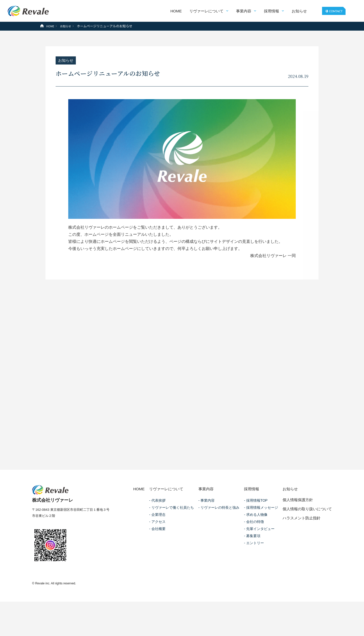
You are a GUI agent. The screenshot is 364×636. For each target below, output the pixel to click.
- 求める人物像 (256, 526)
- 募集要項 (252, 547)
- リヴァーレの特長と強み (219, 519)
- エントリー (254, 554)
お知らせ (298, 11)
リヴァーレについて (205, 11)
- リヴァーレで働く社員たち (172, 519)
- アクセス (157, 533)
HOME (175, 11)
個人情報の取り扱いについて (307, 520)
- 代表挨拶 (157, 512)
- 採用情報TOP (256, 512)
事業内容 (243, 11)
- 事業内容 (207, 512)
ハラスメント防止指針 (302, 529)
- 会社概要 (157, 540)
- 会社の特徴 (254, 533)
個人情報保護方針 (298, 511)
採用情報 (270, 11)
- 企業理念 (157, 526)
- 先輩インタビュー (259, 540)
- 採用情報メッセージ (261, 519)
